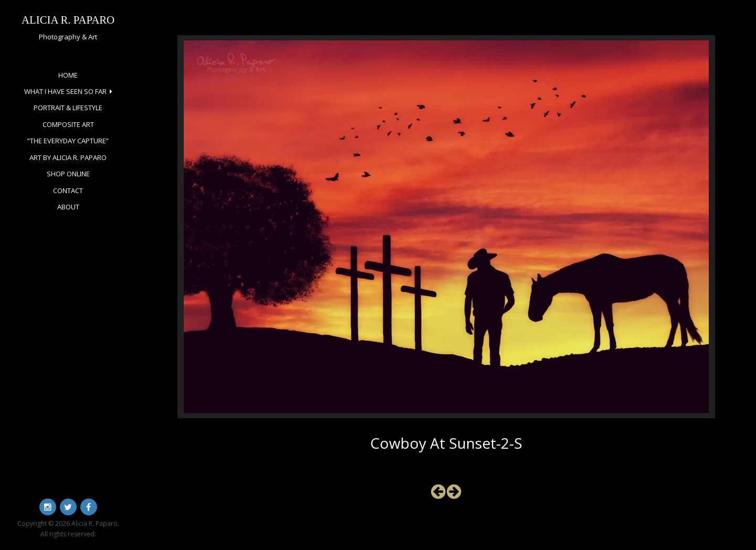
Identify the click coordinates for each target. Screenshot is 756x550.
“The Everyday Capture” (68, 141)
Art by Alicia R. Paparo (68, 157)
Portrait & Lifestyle (68, 108)
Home (68, 75)
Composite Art (68, 124)
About (68, 207)
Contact (68, 191)
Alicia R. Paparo (68, 20)
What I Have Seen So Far (65, 91)
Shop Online (68, 174)
